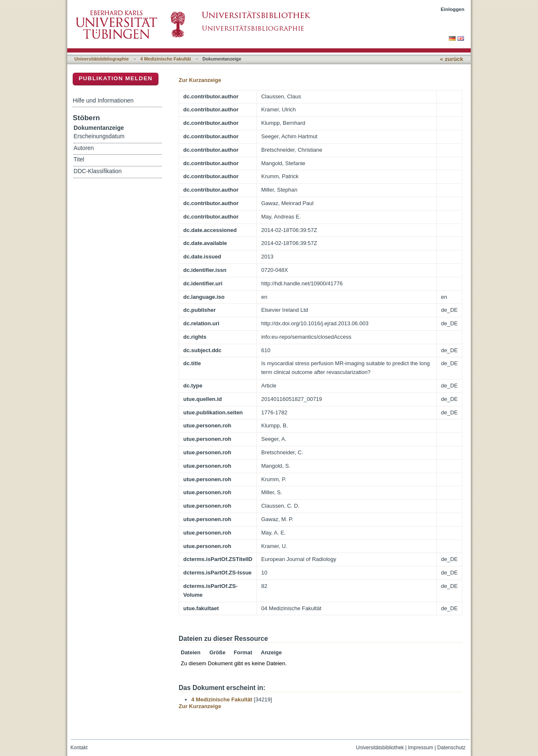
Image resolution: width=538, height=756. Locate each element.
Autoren (84, 148)
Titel (79, 159)
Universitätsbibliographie (102, 59)
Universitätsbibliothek (380, 748)
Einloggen (453, 9)
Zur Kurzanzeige (200, 80)
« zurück (452, 59)
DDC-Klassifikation (98, 171)
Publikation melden (116, 78)
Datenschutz (451, 748)
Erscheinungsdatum (99, 136)
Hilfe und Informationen (103, 100)
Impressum (421, 748)
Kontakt (79, 748)
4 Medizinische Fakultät (166, 59)
